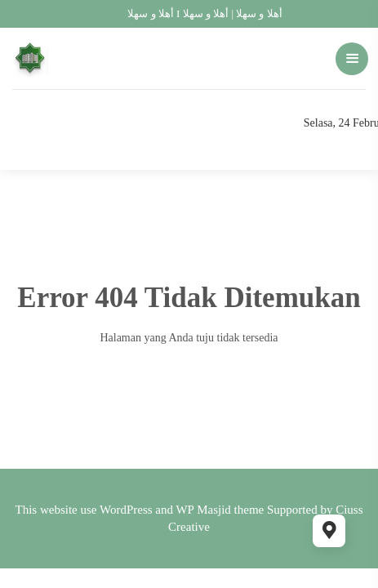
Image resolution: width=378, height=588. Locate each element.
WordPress (126, 510)
